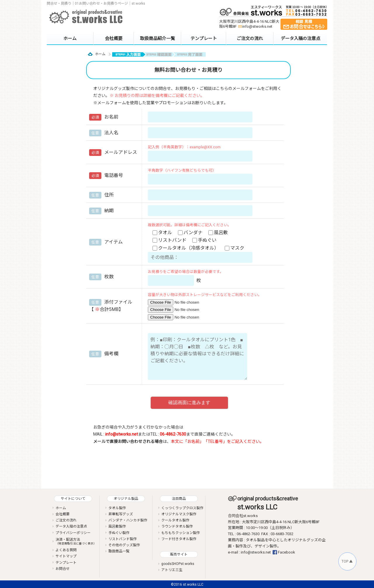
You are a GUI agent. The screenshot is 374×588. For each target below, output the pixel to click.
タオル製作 (117, 508)
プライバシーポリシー (73, 533)
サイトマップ (66, 556)
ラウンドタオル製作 (177, 526)
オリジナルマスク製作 (179, 514)
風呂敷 (219, 233)
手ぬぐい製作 (119, 533)
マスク (235, 248)
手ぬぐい (205, 240)
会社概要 (114, 39)
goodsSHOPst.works (178, 564)
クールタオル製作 (175, 520)
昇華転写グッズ (121, 514)
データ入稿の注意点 (301, 39)
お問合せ (63, 569)
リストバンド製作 (123, 539)
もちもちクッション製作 (181, 533)
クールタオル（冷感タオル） (186, 248)
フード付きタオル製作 (179, 539)
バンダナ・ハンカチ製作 (128, 520)
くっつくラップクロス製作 (182, 508)
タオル (163, 233)
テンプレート (204, 39)
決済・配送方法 (76, 541)
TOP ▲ (347, 561)
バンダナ (191, 233)
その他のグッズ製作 (124, 545)
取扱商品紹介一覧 (157, 39)
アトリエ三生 (172, 570)
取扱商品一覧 (119, 551)
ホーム (70, 39)
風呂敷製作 (117, 526)
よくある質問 (66, 550)
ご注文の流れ (250, 39)
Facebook (286, 552)
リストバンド (170, 240)
